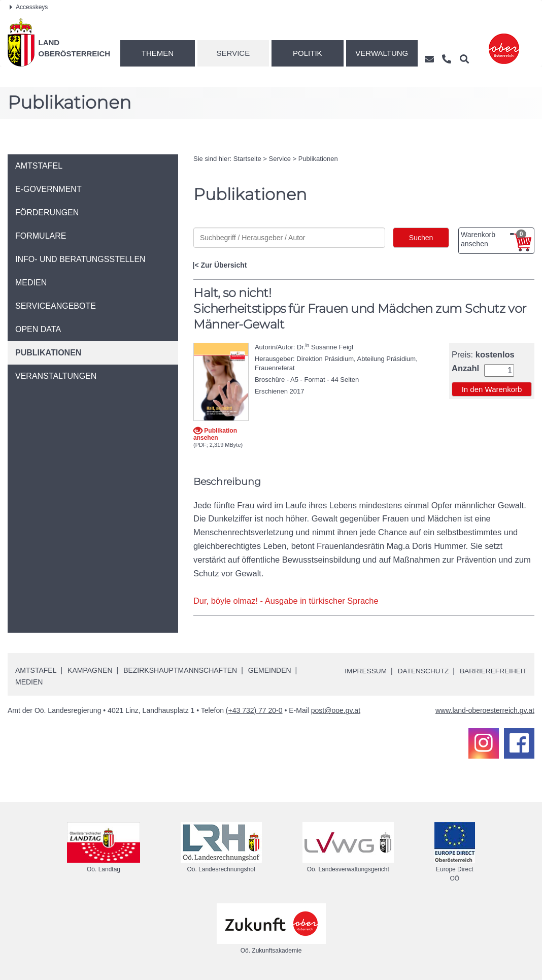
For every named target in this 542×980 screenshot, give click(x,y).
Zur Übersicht (224, 265)
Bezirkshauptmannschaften (180, 670)
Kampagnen (90, 670)
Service (233, 53)
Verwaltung (382, 53)
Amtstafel (36, 670)
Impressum (362, 671)
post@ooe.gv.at (336, 710)
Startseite (247, 159)
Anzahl (465, 368)
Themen (158, 53)
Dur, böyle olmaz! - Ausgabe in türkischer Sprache (286, 601)
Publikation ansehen (215, 434)
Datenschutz (421, 671)
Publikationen (318, 159)
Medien (29, 681)
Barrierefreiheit (493, 671)
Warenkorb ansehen (494, 239)
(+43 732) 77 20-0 (254, 710)
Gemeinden (270, 670)
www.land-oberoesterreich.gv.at (485, 710)
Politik (308, 53)
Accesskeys (29, 7)
